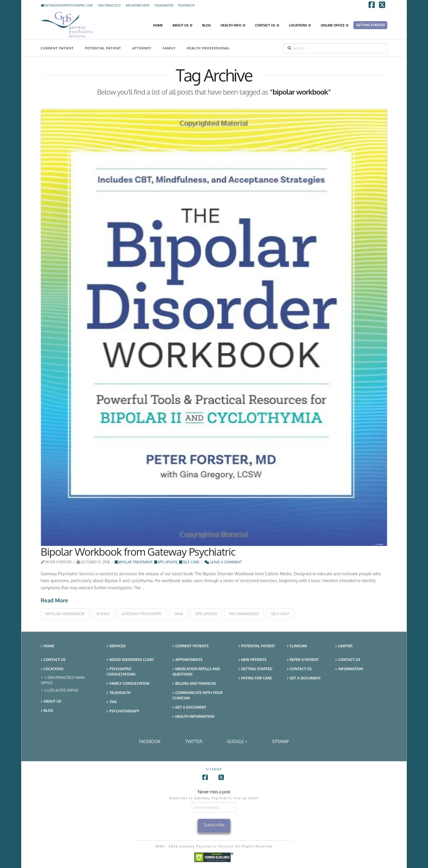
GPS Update (166, 562)
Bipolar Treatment (134, 562)
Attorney (142, 48)
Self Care (189, 562)
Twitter (194, 741)
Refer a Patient (303, 660)
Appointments (187, 660)
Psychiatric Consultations (121, 672)
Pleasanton (164, 5)
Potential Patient (103, 48)
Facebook (150, 741)
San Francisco (109, 5)
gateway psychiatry (142, 614)
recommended (244, 614)
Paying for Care (255, 678)
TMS (111, 702)
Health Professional (208, 48)
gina (178, 614)
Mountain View (138, 5)
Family (169, 48)
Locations (52, 669)
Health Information (193, 717)
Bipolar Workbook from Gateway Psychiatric (138, 551)
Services (116, 646)
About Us (51, 702)
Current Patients (191, 646)
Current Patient (57, 48)
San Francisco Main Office (63, 680)
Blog (47, 711)
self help (280, 614)
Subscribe (214, 825)
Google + (237, 741)
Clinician (297, 646)
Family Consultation (128, 684)
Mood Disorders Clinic (130, 660)
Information (349, 669)
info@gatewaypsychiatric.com (67, 5)
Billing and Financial (194, 684)
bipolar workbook (65, 614)
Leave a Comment (223, 562)
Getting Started (255, 669)
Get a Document (189, 708)
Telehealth (118, 693)
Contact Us (53, 660)
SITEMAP (280, 741)
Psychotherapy (123, 711)
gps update (206, 614)
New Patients (252, 660)
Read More (54, 600)
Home (48, 646)
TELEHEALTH (186, 5)
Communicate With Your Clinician (198, 695)
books (103, 614)
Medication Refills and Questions (196, 672)
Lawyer (344, 646)
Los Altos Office (62, 691)
